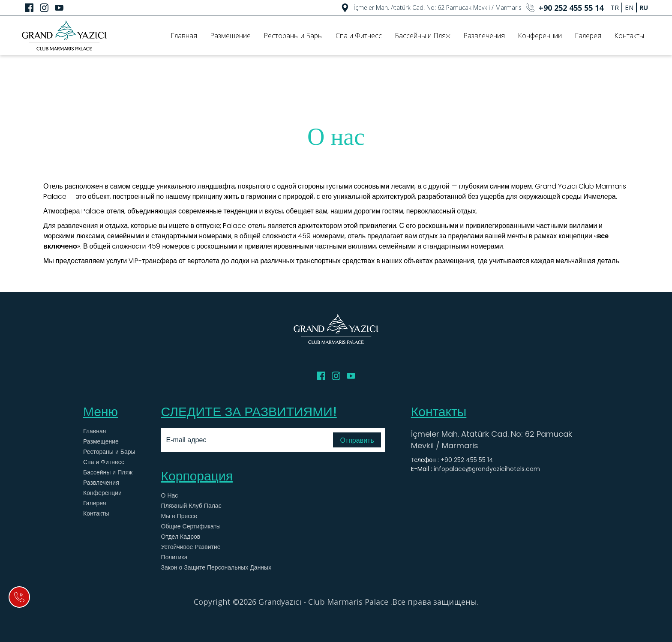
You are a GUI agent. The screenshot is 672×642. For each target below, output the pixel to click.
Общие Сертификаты (191, 526)
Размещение (230, 36)
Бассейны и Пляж (423, 36)
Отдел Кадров (181, 537)
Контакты (629, 36)
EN (629, 7)
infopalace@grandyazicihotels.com (487, 469)
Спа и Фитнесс (359, 36)
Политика (174, 557)
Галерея (588, 36)
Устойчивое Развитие (191, 547)
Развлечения (484, 36)
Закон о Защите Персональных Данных (216, 567)
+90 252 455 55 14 (467, 460)
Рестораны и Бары (293, 36)
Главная (184, 36)
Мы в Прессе (179, 516)
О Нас (170, 495)
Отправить (357, 440)
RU (644, 7)
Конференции (540, 36)
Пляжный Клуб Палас (191, 506)
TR (615, 7)
